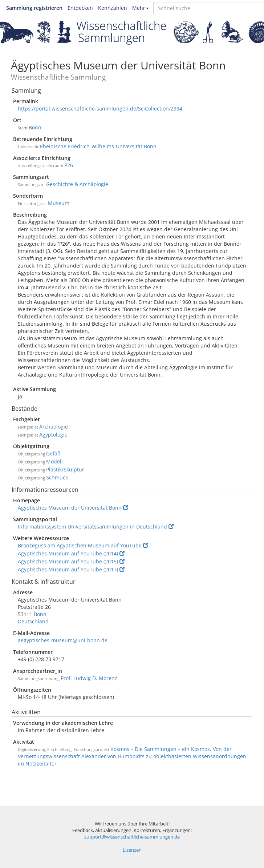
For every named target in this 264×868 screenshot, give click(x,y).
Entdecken (80, 8)
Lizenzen (132, 850)
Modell (54, 461)
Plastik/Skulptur (65, 469)
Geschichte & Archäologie (77, 184)
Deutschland (33, 621)
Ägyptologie (53, 435)
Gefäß (53, 453)
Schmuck (57, 477)
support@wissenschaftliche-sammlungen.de (132, 837)
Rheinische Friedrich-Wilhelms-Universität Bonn (98, 146)
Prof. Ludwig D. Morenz (89, 678)
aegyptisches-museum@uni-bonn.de (63, 640)
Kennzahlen (113, 8)
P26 (69, 165)
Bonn (35, 127)
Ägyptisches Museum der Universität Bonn (73, 508)
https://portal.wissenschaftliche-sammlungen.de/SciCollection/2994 (100, 108)
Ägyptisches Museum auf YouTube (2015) (71, 561)
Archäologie (54, 427)
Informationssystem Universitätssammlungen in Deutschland (96, 527)
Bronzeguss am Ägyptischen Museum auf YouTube (83, 545)
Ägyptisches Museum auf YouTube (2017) (71, 569)
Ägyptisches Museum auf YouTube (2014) (71, 553)
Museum (59, 203)
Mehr (141, 8)
